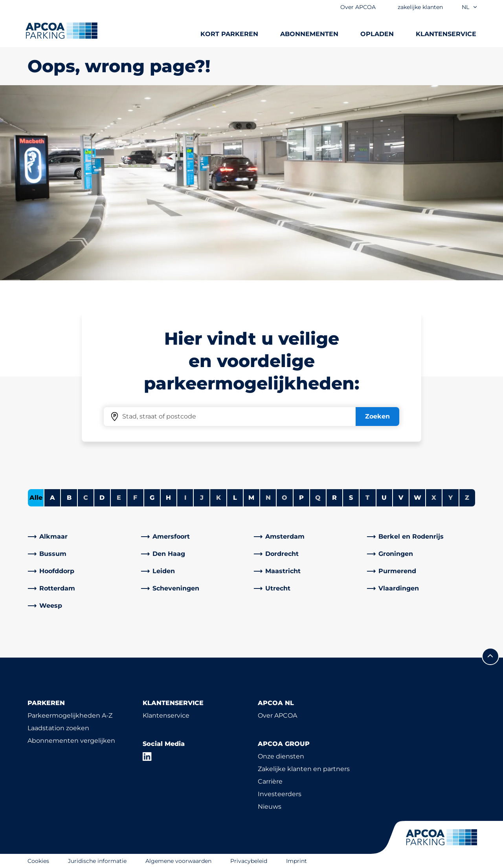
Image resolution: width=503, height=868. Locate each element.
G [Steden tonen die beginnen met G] (152, 498)
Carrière (270, 781)
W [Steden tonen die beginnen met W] (418, 498)
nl (470, 7)
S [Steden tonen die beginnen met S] (351, 498)
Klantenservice (166, 715)
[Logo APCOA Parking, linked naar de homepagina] (61, 31)
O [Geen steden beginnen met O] (285, 498)
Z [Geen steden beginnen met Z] (467, 498)
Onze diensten (281, 756)
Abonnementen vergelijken (71, 741)
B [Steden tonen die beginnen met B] (69, 498)
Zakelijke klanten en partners (304, 769)
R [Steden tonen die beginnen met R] (334, 498)
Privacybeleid (249, 861)
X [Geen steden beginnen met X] (434, 498)
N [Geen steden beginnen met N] (268, 498)
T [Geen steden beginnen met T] (367, 498)
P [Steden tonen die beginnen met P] (301, 498)
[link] (82, 537)
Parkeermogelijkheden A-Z (70, 715)
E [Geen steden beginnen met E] (119, 498)
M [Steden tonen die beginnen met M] (251, 498)
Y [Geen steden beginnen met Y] (451, 498)
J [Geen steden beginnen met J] (202, 498)
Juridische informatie (97, 861)
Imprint (296, 861)
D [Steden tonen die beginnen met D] (102, 498)
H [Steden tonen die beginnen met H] (168, 498)
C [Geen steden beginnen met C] (86, 498)
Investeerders (280, 794)
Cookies (38, 861)
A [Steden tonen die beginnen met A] (52, 498)
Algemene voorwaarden (178, 861)
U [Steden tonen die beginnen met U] (384, 498)
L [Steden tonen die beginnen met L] (235, 498)
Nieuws (270, 807)
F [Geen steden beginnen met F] (135, 498)
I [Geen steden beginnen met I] (185, 498)
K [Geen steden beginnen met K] (218, 498)
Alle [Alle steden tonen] (36, 498)
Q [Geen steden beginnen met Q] (318, 498)
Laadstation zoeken (58, 728)
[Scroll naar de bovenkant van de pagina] (490, 656)
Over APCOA (277, 715)
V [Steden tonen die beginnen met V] (401, 498)
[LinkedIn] (147, 757)
